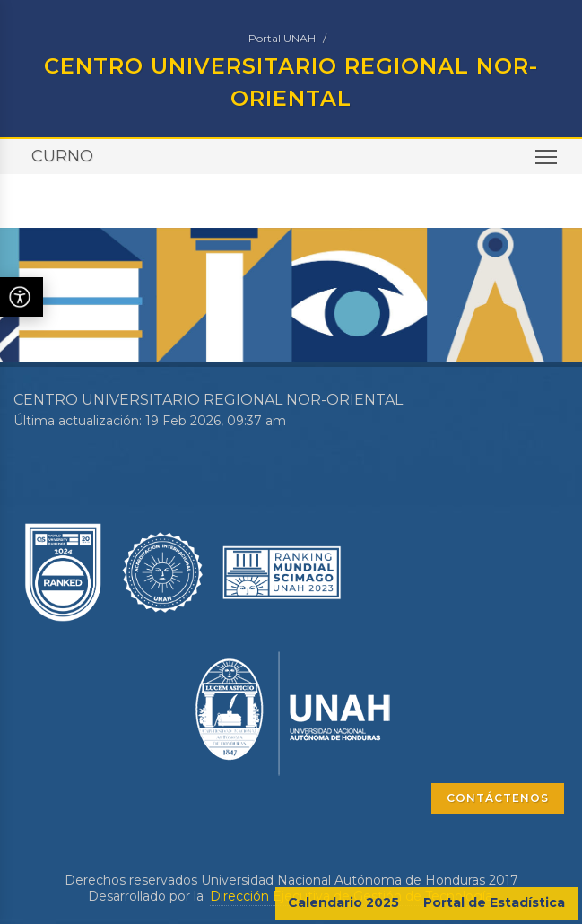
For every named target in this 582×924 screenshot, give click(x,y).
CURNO (62, 156)
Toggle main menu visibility (547, 163)
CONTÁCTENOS (498, 798)
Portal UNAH (282, 38)
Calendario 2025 (343, 902)
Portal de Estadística (494, 902)
